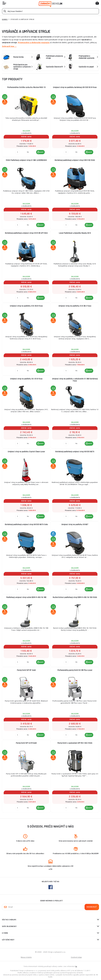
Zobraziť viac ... (9, 46)
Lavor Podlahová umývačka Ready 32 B (75, 233)
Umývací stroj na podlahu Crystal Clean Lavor (26, 452)
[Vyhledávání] (50, 11)
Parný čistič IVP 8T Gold (26, 670)
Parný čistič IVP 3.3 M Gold (26, 743)
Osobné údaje (76, 957)
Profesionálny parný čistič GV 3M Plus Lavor (75, 670)
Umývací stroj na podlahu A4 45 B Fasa (26, 379)
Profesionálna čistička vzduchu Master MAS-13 (26, 87)
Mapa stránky (26, 957)
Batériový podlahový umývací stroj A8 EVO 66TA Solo (26, 524)
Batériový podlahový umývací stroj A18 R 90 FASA (75, 160)
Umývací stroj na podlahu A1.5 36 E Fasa (75, 306)
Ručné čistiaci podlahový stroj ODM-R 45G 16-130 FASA (75, 597)
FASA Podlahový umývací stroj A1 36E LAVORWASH (26, 160)
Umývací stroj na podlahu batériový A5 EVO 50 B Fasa (75, 87)
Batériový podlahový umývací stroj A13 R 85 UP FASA (26, 233)
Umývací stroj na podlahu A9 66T (75, 524)
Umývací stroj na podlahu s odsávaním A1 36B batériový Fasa (75, 380)
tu (76, 966)
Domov (5, 19)
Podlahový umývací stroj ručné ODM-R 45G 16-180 (26, 597)
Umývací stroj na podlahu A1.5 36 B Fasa (26, 306)
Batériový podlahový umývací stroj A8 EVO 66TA (75, 452)
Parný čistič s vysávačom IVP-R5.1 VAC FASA (75, 743)
